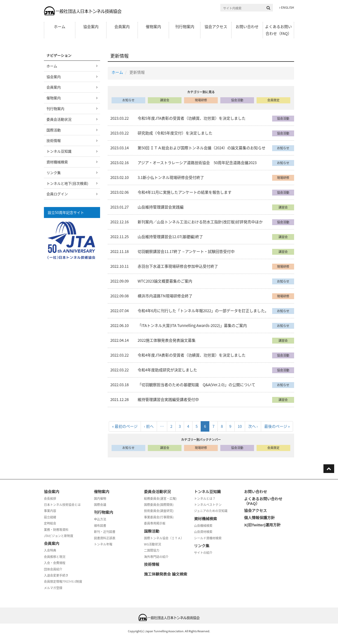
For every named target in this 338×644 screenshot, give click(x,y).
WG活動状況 (153, 544)
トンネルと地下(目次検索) (67, 183)
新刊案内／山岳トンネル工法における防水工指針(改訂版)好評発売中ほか (200, 222)
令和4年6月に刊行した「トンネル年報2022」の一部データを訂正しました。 (203, 311)
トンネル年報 (103, 544)
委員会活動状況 (59, 119)
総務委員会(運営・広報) (160, 499)
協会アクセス (216, 27)
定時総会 (50, 523)
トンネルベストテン (208, 505)
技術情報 (54, 140)
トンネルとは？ (205, 499)
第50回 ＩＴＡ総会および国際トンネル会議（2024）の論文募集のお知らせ (202, 148)
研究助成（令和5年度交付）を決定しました (175, 133)
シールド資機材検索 (208, 538)
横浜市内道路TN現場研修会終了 (165, 296)
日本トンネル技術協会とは (62, 505)
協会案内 (91, 27)
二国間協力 (152, 550)
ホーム (60, 27)
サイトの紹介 (203, 553)
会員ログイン (57, 194)
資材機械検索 (57, 162)
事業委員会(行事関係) (159, 517)
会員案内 (122, 27)
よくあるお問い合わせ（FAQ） (278, 30)
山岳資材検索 (203, 532)
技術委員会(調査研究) (159, 511)
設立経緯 (50, 517)
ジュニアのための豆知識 (211, 511)
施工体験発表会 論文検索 (166, 574)
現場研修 (201, 100)
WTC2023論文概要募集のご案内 (165, 281)
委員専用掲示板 (155, 523)
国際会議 (100, 505)
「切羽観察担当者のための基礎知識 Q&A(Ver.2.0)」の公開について (196, 385)
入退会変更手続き (56, 575)
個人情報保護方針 (259, 518)
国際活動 (54, 130)
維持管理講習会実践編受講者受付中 (168, 399)
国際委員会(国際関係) (159, 505)
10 (240, 427)
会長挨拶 (50, 499)
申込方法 (100, 519)
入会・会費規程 (55, 563)
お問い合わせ (247, 27)
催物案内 (153, 27)
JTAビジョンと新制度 (59, 536)
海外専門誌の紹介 (156, 557)
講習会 (165, 100)
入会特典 (50, 550)
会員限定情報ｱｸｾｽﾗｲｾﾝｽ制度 (63, 581)
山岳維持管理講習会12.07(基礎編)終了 (170, 237)
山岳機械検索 (203, 526)
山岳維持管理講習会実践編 (161, 207)
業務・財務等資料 (56, 530)
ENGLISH (287, 7)
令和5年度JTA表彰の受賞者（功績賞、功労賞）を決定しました (192, 118)
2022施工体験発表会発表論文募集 (167, 340)
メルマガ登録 (53, 588)
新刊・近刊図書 (105, 532)
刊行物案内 (185, 27)
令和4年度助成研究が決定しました (167, 370)
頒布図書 (100, 526)
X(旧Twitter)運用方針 (262, 525)
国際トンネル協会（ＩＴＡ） (164, 538)
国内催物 (100, 499)
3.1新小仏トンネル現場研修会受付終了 (171, 177)
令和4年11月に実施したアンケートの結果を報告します (185, 192)
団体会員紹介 (53, 569)
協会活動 (237, 100)
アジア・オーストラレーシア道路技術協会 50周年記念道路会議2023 (197, 163)
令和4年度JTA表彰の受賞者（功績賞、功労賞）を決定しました (192, 355)
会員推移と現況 (55, 557)
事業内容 (50, 511)
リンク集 (54, 173)
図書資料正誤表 (105, 538)
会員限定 (273, 100)
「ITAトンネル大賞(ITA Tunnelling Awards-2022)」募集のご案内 (192, 325)
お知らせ (128, 100)
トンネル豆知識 (59, 151)
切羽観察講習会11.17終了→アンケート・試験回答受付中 (186, 251)
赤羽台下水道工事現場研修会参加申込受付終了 (178, 266)
